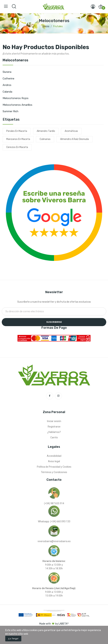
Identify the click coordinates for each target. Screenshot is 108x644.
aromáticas (71, 131)
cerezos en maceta (17, 147)
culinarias (45, 139)
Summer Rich (10, 111)
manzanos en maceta (18, 139)
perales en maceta (17, 131)
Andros (7, 85)
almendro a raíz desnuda (74, 139)
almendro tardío (46, 131)
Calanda (7, 92)
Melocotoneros (15, 60)
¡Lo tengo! (13, 639)
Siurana (7, 72)
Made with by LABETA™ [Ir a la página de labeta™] (54, 624)
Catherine (8, 79)
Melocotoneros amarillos (17, 105)
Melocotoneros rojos (16, 98)
